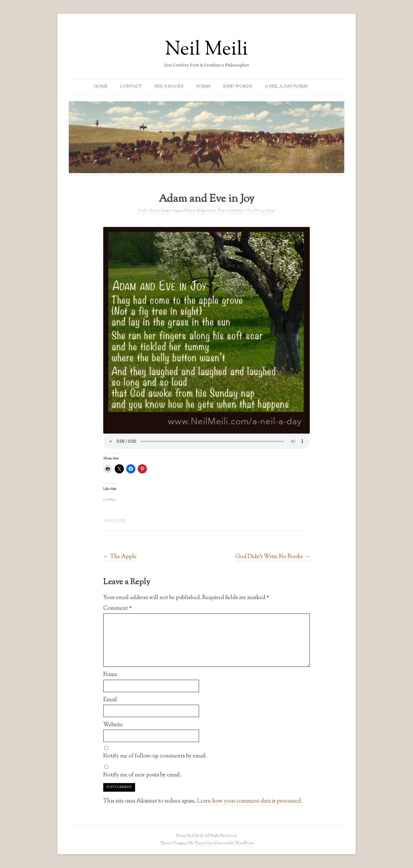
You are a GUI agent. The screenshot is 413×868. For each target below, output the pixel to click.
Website (113, 725)
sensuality (234, 211)
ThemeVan (203, 843)
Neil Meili (206, 50)
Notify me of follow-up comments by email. (155, 756)
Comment (117, 608)
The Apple (120, 557)
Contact (131, 87)
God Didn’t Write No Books (273, 557)
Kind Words (238, 87)
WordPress (244, 843)
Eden (191, 211)
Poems (203, 87)
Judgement (206, 211)
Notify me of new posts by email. (142, 775)
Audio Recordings (154, 211)
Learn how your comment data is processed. (250, 801)
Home (101, 87)
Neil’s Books (169, 87)
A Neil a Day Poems (286, 87)
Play (221, 211)
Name (110, 675)
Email (110, 700)
